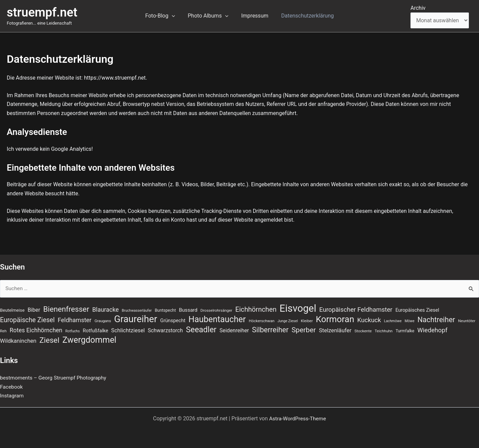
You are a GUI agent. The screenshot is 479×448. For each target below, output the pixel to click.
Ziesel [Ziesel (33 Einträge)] (49, 340)
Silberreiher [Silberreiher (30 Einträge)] (270, 330)
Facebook (12, 387)
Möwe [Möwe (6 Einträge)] (410, 321)
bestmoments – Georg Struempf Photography (55, 378)
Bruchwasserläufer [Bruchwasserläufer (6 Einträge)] (137, 310)
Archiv (418, 8)
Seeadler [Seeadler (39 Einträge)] (201, 330)
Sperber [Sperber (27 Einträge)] (304, 330)
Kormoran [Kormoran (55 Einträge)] (335, 319)
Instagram (12, 396)
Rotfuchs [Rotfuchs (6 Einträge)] (73, 331)
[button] (175, 16)
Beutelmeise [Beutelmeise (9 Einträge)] (12, 310)
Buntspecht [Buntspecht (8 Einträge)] (165, 310)
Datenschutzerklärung (304, 16)
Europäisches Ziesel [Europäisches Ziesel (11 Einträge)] (417, 309)
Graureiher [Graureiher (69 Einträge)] (136, 319)
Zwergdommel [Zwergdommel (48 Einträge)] (89, 340)
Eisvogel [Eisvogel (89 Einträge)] (298, 308)
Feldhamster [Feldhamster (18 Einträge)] (75, 320)
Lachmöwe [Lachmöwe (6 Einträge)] (393, 321)
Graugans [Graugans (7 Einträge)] (103, 320)
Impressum (254, 16)
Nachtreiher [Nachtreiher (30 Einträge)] (436, 319)
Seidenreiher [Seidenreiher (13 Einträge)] (234, 330)
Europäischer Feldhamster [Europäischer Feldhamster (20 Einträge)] (356, 309)
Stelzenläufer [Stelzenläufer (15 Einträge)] (335, 330)
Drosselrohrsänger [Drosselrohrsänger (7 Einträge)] (216, 310)
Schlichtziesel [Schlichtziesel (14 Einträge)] (128, 330)
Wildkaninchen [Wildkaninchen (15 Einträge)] (18, 341)
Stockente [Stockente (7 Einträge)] (363, 331)
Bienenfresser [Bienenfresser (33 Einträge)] (66, 308)
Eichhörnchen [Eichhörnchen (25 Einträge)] (256, 309)
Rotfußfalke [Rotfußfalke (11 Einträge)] (95, 331)
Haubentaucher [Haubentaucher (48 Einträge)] (217, 319)
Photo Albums (209, 16)
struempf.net (42, 12)
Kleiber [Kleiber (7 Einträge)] (307, 320)
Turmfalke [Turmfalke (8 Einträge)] (405, 331)
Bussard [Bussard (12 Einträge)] (188, 309)
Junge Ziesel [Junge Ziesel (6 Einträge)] (288, 321)
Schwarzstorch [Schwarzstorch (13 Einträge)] (165, 330)
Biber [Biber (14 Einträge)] (34, 309)
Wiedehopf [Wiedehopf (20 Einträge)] (432, 330)
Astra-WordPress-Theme (298, 418)
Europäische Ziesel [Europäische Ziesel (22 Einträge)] (27, 320)
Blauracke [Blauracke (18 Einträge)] (105, 309)
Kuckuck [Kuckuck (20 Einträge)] (369, 320)
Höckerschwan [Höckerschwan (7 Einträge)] (262, 320)
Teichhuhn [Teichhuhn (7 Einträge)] (384, 331)
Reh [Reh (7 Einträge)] (3, 331)
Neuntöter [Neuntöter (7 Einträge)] (467, 320)
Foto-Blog (163, 16)
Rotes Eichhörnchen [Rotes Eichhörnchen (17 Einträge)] (36, 330)
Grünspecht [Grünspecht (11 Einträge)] (173, 320)
